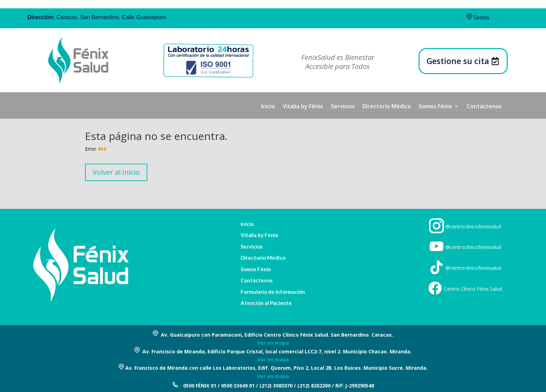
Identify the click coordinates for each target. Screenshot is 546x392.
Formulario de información (273, 292)
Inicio (268, 107)
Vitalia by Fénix (303, 107)
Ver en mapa (273, 343)
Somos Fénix (435, 107)
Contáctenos (484, 107)
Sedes (478, 17)
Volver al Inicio (116, 172)
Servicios (343, 107)
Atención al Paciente (266, 303)
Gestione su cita (458, 61)
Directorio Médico (387, 107)
